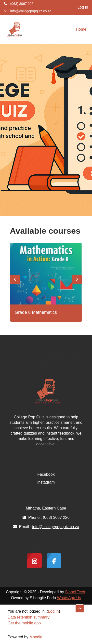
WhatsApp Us (69, 598)
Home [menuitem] (81, 29)
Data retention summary (29, 617)
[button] (80, 608)
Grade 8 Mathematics (36, 312)
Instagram (46, 482)
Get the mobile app (24, 623)
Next (77, 279)
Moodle (36, 637)
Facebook (46, 474)
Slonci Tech (75, 592)
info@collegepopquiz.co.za (31, 11)
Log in (83, 7)
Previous (15, 279)
